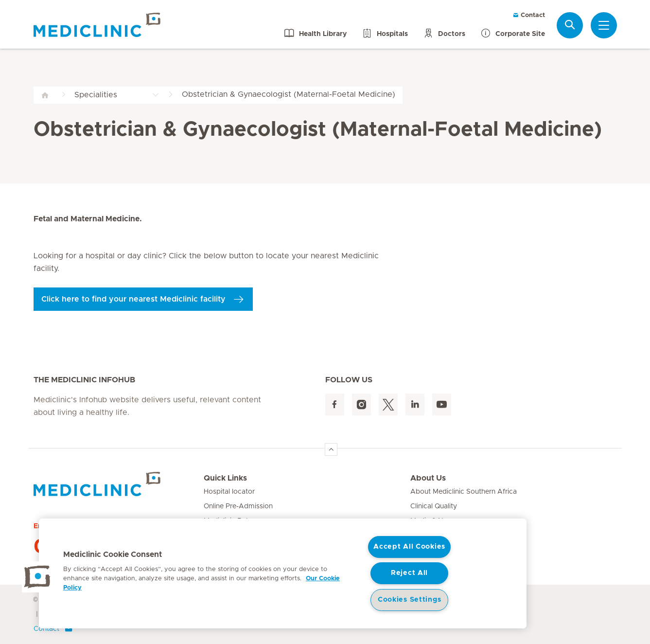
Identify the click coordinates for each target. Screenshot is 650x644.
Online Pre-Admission (238, 506)
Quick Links (225, 478)
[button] (37, 577)
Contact (529, 15)
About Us (428, 478)
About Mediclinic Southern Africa (464, 492)
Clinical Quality (434, 506)
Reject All (409, 573)
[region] (283, 573)
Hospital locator (229, 492)
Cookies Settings (410, 600)
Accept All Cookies (409, 547)
